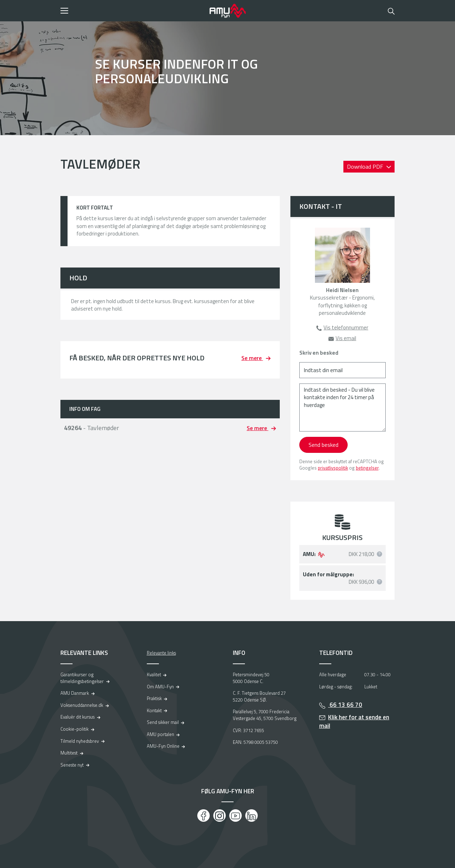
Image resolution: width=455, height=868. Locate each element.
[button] (132, 11)
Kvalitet (154, 674)
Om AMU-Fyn (160, 687)
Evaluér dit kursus (77, 717)
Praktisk (154, 698)
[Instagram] (220, 816)
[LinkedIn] (251, 816)
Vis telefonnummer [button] (346, 327)
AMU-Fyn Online (163, 746)
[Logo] (227, 11)
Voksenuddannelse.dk (82, 705)
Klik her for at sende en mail (354, 722)
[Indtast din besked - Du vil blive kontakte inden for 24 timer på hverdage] (342, 407)
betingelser (367, 468)
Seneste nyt (72, 765)
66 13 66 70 (345, 705)
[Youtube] (235, 816)
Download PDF (366, 166)
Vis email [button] (346, 338)
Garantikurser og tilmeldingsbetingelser (82, 678)
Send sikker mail (163, 722)
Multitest (69, 753)
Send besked (323, 445)
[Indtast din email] (342, 370)
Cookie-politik (74, 729)
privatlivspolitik (333, 468)
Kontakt (154, 710)
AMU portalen (160, 734)
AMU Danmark (75, 693)
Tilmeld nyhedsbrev (80, 741)
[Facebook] (204, 816)
